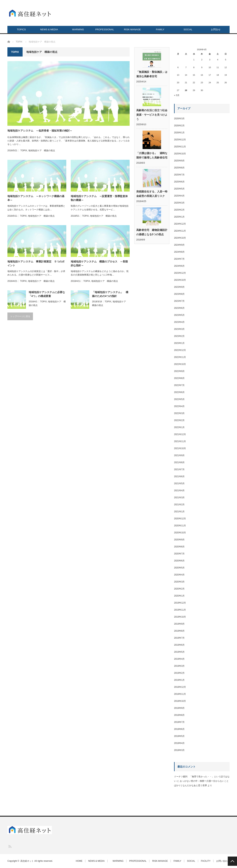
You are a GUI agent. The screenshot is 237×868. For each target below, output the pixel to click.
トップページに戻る (20, 316)
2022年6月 (179, 392)
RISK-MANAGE (132, 29)
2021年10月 (180, 448)
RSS (10, 846)
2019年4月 (179, 659)
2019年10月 (180, 617)
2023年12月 (180, 273)
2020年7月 (179, 554)
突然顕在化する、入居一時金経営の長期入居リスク (152, 194)
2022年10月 (180, 364)
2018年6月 (179, 729)
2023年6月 (179, 308)
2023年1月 (179, 343)
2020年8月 (179, 547)
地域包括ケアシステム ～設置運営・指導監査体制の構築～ (99, 198)
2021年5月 (179, 483)
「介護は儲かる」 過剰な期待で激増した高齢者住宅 (152, 155)
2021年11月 (180, 441)
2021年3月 (179, 498)
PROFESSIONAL (105, 29)
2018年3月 (179, 750)
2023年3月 (179, 329)
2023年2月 (179, 336)
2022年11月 (180, 357)
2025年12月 (180, 140)
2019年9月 (179, 624)
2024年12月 (180, 224)
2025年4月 (179, 196)
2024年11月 (180, 231)
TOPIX (24, 151)
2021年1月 (179, 512)
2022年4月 (179, 406)
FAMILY (160, 29)
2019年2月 (179, 673)
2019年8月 (179, 631)
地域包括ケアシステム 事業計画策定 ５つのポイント (36, 263)
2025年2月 (179, 210)
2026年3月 (179, 119)
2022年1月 (179, 427)
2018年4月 (179, 743)
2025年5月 (179, 189)
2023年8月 (179, 294)
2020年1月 (179, 596)
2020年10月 (180, 533)
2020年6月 (179, 561)
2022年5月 (179, 399)
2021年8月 (179, 462)
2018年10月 (180, 701)
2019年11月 (180, 610)
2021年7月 (179, 469)
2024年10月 (180, 238)
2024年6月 (179, 266)
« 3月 (177, 95)
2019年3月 (179, 666)
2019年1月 (179, 680)
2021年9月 (179, 455)
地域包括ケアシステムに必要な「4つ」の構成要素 (47, 294)
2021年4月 (179, 491)
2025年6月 (179, 182)
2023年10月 (180, 280)
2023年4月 (179, 322)
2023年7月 (179, 301)
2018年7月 (179, 722)
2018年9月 (179, 708)
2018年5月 (179, 736)
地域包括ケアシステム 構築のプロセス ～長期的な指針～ (99, 263)
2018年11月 (180, 694)
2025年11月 (180, 147)
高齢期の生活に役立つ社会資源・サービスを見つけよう (152, 115)
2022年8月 (179, 378)
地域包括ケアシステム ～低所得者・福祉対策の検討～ (41, 131)
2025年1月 (179, 217)
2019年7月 (179, 638)
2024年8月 (179, 252)
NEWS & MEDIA (49, 29)
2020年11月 (180, 526)
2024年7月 (179, 259)
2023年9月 (179, 287)
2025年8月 (179, 168)
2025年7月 (179, 175)
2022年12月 (180, 350)
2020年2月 (179, 589)
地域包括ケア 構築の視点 (42, 151)
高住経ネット (27, 861)
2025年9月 (179, 161)
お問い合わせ (223, 861)
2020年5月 (179, 568)
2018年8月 (179, 715)
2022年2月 (179, 420)
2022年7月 (179, 385)
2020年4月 (179, 575)
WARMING (77, 29)
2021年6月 (179, 476)
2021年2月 (179, 505)
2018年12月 (180, 687)
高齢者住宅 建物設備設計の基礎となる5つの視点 (152, 232)
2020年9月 (179, 540)
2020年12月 (180, 519)
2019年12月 (180, 603)
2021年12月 (180, 434)
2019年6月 (179, 645)
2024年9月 (179, 245)
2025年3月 (179, 203)
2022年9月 (179, 371)
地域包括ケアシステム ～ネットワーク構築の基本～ (36, 198)
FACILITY (206, 861)
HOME (79, 861)
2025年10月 (180, 154)
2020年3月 (179, 582)
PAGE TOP (232, 861)
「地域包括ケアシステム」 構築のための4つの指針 (110, 294)
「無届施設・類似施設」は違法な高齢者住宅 (152, 74)
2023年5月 (179, 315)
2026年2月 (179, 126)
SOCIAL (188, 29)
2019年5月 (179, 652)
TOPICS (21, 29)
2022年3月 (179, 413)
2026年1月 (179, 133)
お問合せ (216, 29)
